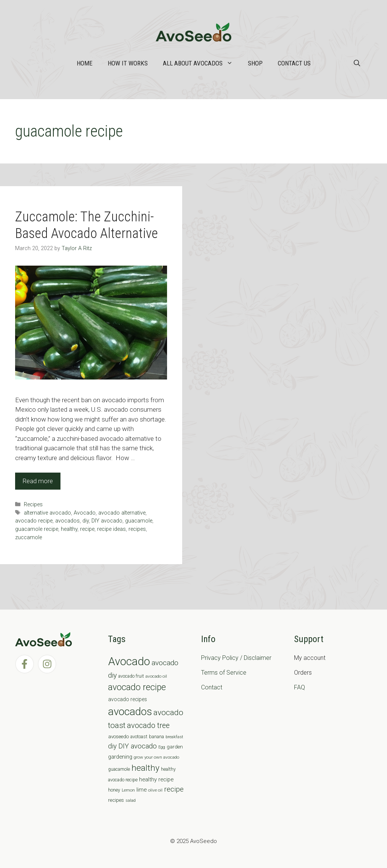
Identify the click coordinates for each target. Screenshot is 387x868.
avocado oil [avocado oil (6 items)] (156, 676)
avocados (67, 521)
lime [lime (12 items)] (142, 790)
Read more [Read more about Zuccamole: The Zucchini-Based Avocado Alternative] (38, 481)
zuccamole (29, 537)
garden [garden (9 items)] (175, 747)
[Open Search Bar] (357, 63)
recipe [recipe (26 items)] (174, 789)
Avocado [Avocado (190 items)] (129, 661)
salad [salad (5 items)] (131, 800)
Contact (212, 687)
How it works (128, 63)
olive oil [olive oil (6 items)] (155, 790)
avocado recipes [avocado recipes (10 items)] (128, 699)
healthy (69, 529)
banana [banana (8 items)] (156, 737)
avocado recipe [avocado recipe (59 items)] (137, 687)
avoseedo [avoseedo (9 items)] (118, 737)
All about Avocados (202, 63)
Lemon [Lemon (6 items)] (128, 790)
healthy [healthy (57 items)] (146, 768)
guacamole (139, 521)
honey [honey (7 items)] (114, 790)
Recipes (33, 505)
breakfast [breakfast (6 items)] (174, 737)
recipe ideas (111, 529)
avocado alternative (122, 513)
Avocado (85, 513)
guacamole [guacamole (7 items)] (119, 769)
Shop (255, 63)
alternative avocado (47, 513)
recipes (137, 529)
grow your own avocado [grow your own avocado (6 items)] (156, 757)
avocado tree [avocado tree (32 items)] (148, 726)
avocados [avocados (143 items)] (130, 712)
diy (86, 521)
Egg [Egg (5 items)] (162, 747)
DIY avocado (107, 521)
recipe (87, 529)
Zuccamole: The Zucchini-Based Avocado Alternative (87, 225)
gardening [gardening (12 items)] (120, 757)
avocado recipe (34, 521)
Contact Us (294, 63)
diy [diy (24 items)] (112, 746)
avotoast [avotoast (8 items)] (139, 737)
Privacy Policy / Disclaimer (236, 658)
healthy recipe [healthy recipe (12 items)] (156, 779)
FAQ (300, 687)
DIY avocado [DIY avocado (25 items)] (138, 746)
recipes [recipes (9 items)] (116, 800)
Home (85, 63)
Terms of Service (224, 673)
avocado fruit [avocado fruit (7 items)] (131, 676)
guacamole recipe (37, 529)
